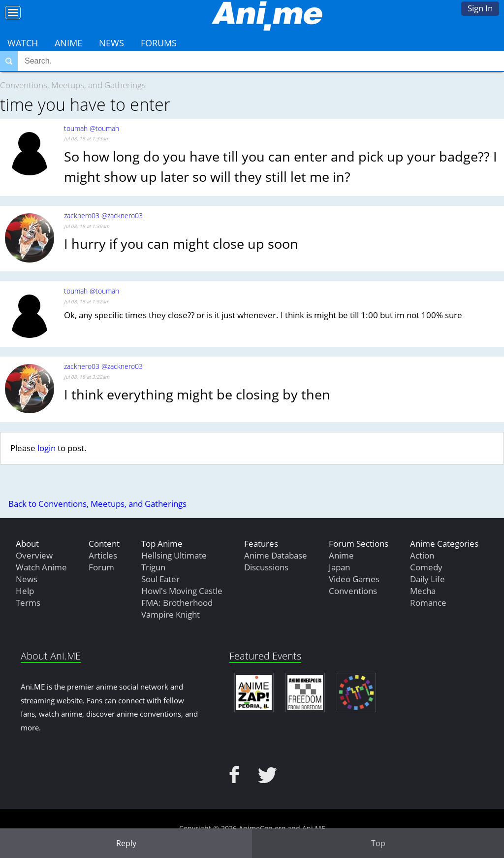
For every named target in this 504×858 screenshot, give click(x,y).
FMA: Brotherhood (177, 603)
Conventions (353, 591)
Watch (23, 43)
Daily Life (427, 579)
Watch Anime (41, 567)
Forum (101, 567)
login (47, 448)
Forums (159, 43)
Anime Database (276, 555)
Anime (68, 43)
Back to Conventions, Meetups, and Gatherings (97, 504)
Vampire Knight (171, 614)
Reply (126, 843)
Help (25, 591)
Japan (339, 567)
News (111, 43)
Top (378, 843)
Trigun (153, 567)
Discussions (266, 567)
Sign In (480, 8)
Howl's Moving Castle (182, 591)
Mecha (423, 591)
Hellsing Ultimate (174, 555)
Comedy (426, 567)
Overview (34, 555)
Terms (28, 603)
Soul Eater (160, 579)
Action (422, 555)
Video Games (354, 579)
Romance (428, 603)
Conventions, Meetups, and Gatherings (73, 85)
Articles (103, 555)
